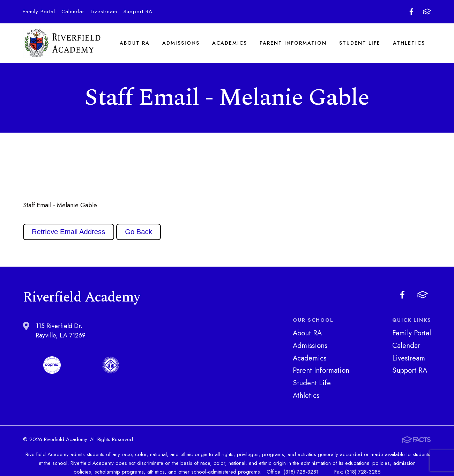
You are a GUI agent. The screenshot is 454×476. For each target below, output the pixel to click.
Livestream (104, 12)
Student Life (360, 43)
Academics (230, 43)
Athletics (409, 43)
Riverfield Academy (62, 44)
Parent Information (293, 43)
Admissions (181, 43)
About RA (135, 43)
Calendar (73, 12)
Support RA (138, 12)
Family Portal (39, 12)
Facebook (411, 12)
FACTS (427, 12)
